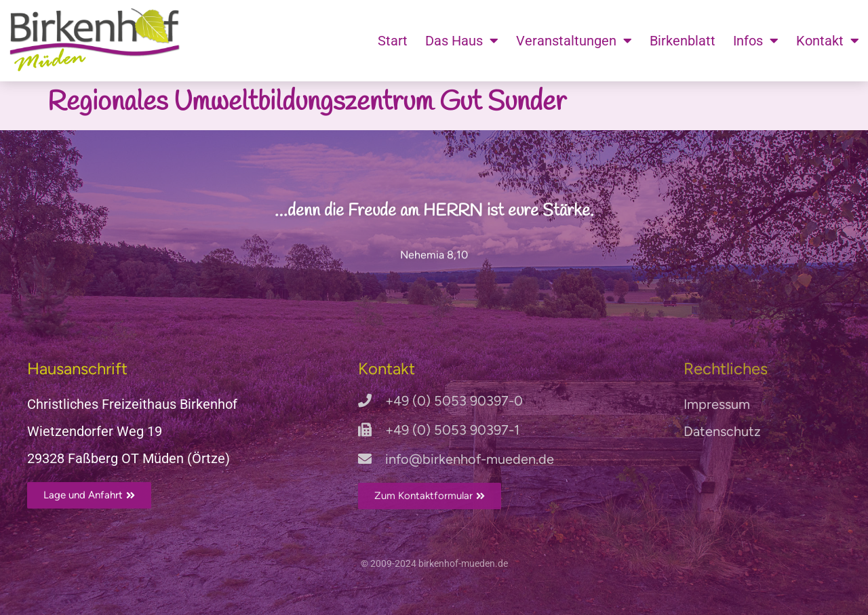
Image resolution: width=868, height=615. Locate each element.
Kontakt (828, 41)
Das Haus (462, 41)
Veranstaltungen (574, 41)
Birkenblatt (683, 41)
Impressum (717, 404)
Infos (756, 41)
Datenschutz (722, 431)
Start (393, 41)
